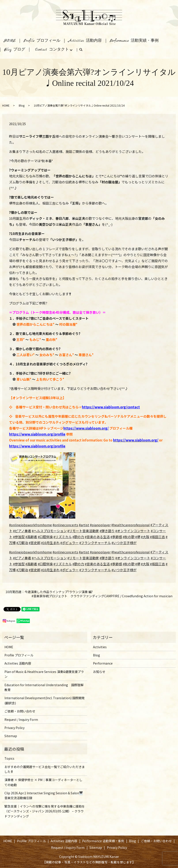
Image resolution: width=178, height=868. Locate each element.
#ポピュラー (69, 543)
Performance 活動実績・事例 (134, 41)
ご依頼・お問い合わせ (20, 711)
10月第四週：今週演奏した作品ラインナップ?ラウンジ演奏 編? (49, 592)
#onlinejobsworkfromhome (30, 525)
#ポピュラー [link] (69, 570)
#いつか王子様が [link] (124, 570)
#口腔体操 (45, 537)
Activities (100, 647)
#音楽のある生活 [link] (97, 564)
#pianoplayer (100, 525)
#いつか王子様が (124, 543)
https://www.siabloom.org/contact (111, 407)
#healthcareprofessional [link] (131, 552)
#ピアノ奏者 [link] (22, 558)
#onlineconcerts (65, 525)
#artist (84, 525)
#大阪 (145, 537)
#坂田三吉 (157, 537)
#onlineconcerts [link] (65, 552)
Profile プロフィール (42, 41)
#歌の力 (78, 537)
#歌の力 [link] (78, 564)
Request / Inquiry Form (21, 720)
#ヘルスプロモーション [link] (49, 558)
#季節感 (116, 537)
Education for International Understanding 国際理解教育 (44, 687)
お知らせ (99, 672)
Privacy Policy (14, 728)
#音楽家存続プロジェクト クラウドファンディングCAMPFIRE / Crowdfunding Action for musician (102, 596)
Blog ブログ (15, 50)
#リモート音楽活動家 (83, 531)
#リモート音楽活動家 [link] (83, 558)
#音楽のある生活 (97, 537)
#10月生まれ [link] (50, 570)
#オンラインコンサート (133, 531)
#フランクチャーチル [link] (95, 570)
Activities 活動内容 (85, 41)
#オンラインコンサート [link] (133, 558)
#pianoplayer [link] (100, 552)
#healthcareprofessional (131, 525)
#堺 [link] (138, 564)
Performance (103, 663)
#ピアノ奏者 (22, 531)
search (83, 51)
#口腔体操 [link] (45, 564)
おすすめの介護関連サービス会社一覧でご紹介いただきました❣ (45, 769)
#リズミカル (63, 537)
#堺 (138, 537)
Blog (22, 105)
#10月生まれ (50, 543)
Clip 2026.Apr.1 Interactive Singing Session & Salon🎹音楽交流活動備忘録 (44, 795)
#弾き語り (107, 531)
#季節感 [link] (116, 564)
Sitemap (11, 736)
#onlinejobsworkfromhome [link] (30, 552)
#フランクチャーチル (95, 543)
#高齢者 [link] (31, 564)
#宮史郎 (35, 543)
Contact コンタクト (52, 50)
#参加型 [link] (19, 564)
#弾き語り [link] (107, 558)
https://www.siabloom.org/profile (37, 434)
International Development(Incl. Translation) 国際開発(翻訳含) (44, 700)
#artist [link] (84, 552)
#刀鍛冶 (22, 543)
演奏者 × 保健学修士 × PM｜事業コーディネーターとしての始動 (43, 782)
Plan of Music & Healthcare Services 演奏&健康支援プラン (44, 674)
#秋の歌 (129, 537)
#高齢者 (31, 537)
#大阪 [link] (145, 564)
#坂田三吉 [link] (157, 564)
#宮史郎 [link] (35, 570)
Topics (9, 758)
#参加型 (19, 537)
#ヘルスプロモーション (49, 531)
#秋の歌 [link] (129, 564)
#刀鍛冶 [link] (22, 570)
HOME (10, 41)
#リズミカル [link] (63, 564)
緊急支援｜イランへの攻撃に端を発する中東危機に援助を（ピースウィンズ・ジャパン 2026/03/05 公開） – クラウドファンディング (45, 811)
